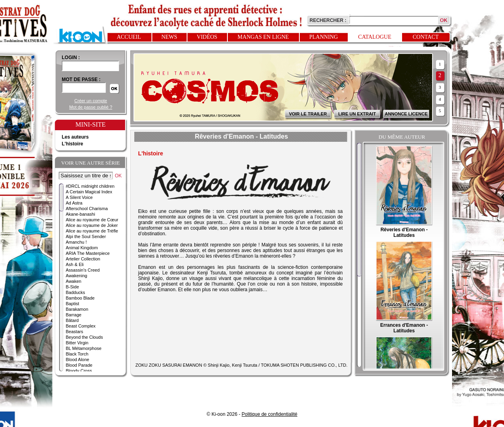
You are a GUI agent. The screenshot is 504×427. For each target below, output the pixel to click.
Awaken (74, 281)
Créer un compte (91, 101)
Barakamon (77, 309)
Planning (324, 37)
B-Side (73, 287)
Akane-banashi (81, 214)
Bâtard (72, 320)
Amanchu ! (77, 242)
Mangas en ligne (263, 37)
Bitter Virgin (77, 343)
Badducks (76, 292)
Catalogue (375, 37)
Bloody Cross (79, 371)
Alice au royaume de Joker (92, 225)
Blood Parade (79, 365)
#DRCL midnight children (90, 186)
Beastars (75, 332)
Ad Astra (74, 203)
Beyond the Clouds (85, 337)
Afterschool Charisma (87, 209)
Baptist (73, 304)
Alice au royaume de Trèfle (92, 231)
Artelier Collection (83, 259)
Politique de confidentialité (270, 414)
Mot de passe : (81, 79)
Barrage (74, 315)
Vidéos (207, 37)
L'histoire (73, 144)
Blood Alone (78, 359)
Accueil (129, 37)
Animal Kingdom (82, 248)
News (169, 37)
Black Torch (77, 354)
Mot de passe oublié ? (91, 107)
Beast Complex (81, 326)
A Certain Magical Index (89, 192)
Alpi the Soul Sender (86, 236)
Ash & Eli (75, 264)
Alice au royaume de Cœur (92, 220)
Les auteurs (75, 137)
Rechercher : (328, 20)
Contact (426, 37)
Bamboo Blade (80, 298)
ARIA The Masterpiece (88, 253)
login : (71, 58)
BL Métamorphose (84, 348)
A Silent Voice (79, 197)
